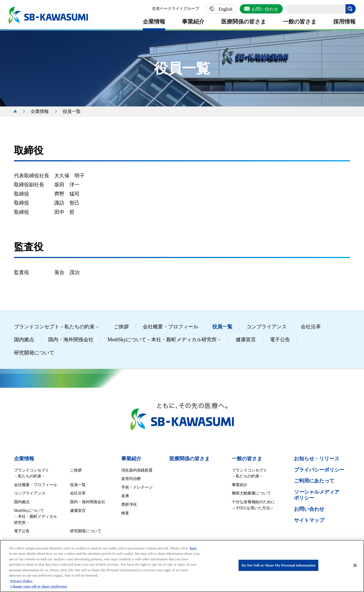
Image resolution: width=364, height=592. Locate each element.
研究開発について (34, 353)
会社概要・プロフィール (171, 327)
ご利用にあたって (314, 481)
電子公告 (280, 340)
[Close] (355, 565)
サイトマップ (309, 520)
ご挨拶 (121, 327)
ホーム (18, 112)
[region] (182, 566)
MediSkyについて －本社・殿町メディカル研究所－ (36, 517)
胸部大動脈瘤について (251, 493)
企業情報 (154, 22)
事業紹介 (193, 22)
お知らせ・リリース (317, 459)
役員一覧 (222, 327)
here (193, 548)
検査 (125, 513)
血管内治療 (131, 479)
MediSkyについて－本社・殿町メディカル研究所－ (165, 340)
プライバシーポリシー (319, 470)
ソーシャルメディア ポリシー (317, 495)
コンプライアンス (267, 327)
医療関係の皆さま (244, 22)
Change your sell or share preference (39, 586)
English (226, 9)
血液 (125, 496)
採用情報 (344, 22)
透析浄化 (129, 504)
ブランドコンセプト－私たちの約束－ (57, 327)
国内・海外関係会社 (71, 340)
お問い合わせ (265, 9)
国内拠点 (24, 340)
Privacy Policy (22, 581)
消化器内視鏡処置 (137, 470)
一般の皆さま (300, 22)
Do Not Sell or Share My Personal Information (278, 565)
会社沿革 (311, 327)
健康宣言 (246, 340)
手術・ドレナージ (137, 487)
